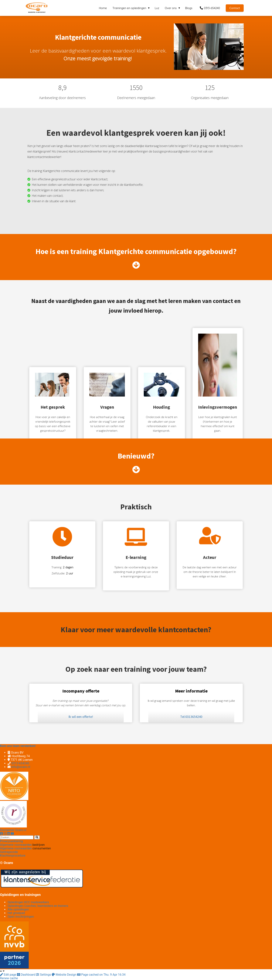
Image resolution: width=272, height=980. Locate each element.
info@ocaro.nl (21, 767)
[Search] (37, 837)
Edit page (8, 975)
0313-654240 (20, 763)
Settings (44, 975)
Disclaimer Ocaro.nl (13, 830)
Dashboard (27, 975)
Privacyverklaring (11, 841)
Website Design (64, 975)
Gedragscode (9, 852)
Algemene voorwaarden (16, 845)
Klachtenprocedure (13, 856)
